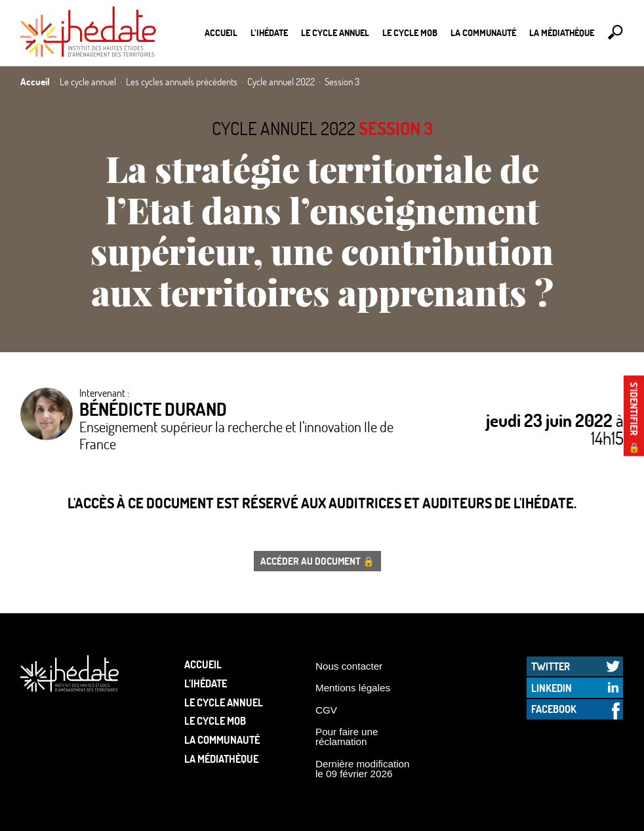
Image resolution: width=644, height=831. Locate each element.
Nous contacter (349, 666)
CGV (326, 710)
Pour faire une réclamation (347, 737)
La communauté (483, 32)
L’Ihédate (269, 32)
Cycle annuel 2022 (284, 128)
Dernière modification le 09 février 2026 (363, 769)
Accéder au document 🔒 (317, 561)
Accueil (221, 32)
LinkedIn (552, 688)
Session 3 (396, 128)
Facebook (554, 709)
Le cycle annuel (335, 32)
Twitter (551, 666)
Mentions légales (353, 688)
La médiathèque (562, 32)
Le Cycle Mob (410, 32)
